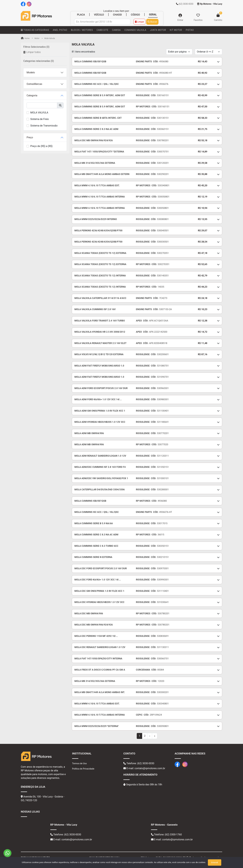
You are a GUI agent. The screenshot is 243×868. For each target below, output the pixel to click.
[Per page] (179, 52)
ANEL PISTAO (60, 30)
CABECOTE (102, 30)
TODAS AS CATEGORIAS (35, 30)
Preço (30, 137)
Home (25, 38)
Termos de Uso (79, 763)
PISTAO (190, 30)
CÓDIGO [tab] (135, 15)
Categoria (32, 95)
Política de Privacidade (83, 769)
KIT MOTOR (176, 30)
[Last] (155, 736)
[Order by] (209, 52)
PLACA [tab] (81, 15)
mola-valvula (50, 38)
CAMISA (116, 30)
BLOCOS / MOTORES (82, 30)
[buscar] (42, 105)
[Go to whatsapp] (7, 853)
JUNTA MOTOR (158, 30)
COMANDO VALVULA (135, 30)
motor (37, 38)
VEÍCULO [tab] (99, 15)
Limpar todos (32, 52)
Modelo (31, 72)
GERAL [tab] (153, 15)
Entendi (214, 862)
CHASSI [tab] (117, 15)
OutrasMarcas (34, 84)
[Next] (150, 736)
